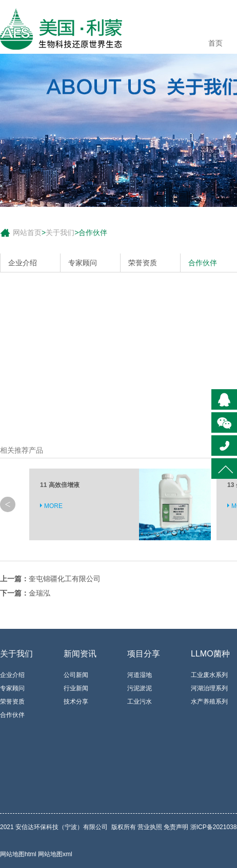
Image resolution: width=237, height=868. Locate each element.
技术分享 (76, 702)
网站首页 (27, 232)
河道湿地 (140, 675)
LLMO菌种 (210, 654)
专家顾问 (83, 263)
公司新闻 (76, 675)
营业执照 (150, 827)
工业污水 (140, 702)
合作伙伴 (93, 232)
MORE (53, 506)
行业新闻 (76, 688)
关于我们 (60, 232)
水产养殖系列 (209, 702)
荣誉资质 (143, 263)
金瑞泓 (39, 593)
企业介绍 (23, 263)
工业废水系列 (209, 675)
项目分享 (144, 654)
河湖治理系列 (209, 688)
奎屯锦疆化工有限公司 (65, 579)
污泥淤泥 (140, 688)
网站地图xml (55, 854)
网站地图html (19, 854)
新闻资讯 (80, 654)
